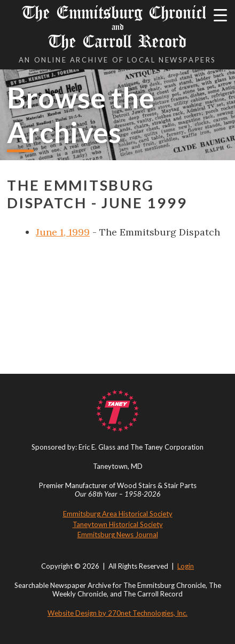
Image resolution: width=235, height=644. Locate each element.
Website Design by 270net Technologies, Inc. (117, 613)
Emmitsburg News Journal (118, 535)
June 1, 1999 (63, 232)
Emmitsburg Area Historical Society (118, 514)
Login (186, 566)
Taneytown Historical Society (118, 524)
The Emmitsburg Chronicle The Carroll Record (117, 27)
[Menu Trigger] (220, 15)
